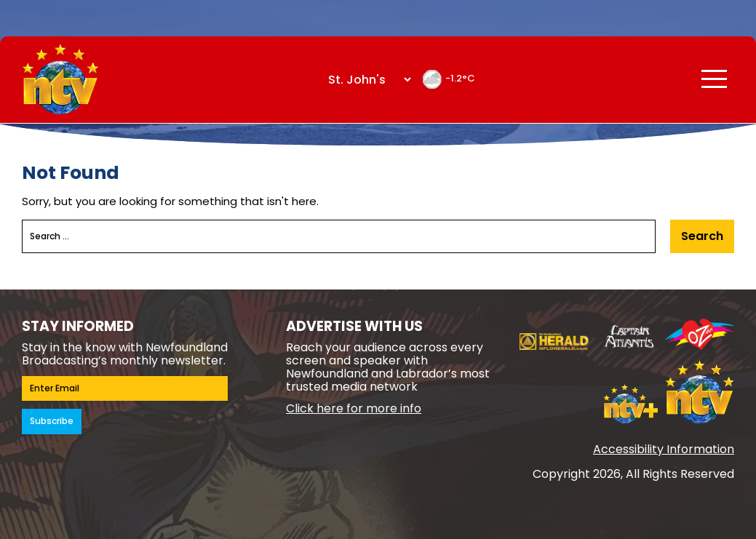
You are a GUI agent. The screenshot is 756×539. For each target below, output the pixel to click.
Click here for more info (354, 408)
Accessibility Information (664, 449)
